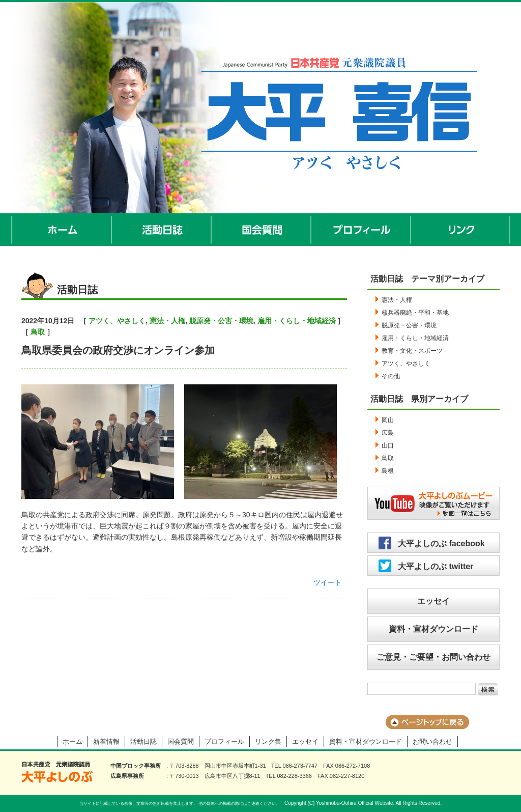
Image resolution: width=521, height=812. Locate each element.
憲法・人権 (167, 321)
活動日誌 (162, 230)
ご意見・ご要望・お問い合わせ (433, 657)
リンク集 (268, 741)
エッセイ (433, 601)
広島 (388, 433)
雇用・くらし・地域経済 (297, 321)
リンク (461, 230)
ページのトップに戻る (427, 722)
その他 (391, 376)
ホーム (62, 230)
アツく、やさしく (117, 321)
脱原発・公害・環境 (221, 321)
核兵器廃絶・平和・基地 (415, 313)
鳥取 (38, 332)
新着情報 (106, 741)
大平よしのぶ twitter (436, 566)
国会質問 (262, 230)
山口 (388, 445)
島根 (388, 471)
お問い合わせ (432, 741)
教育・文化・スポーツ (412, 351)
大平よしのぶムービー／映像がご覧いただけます (433, 503)
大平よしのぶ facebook (441, 543)
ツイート (328, 582)
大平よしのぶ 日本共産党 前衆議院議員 (57, 772)
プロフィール (361, 230)
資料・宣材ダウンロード (433, 629)
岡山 (388, 420)
